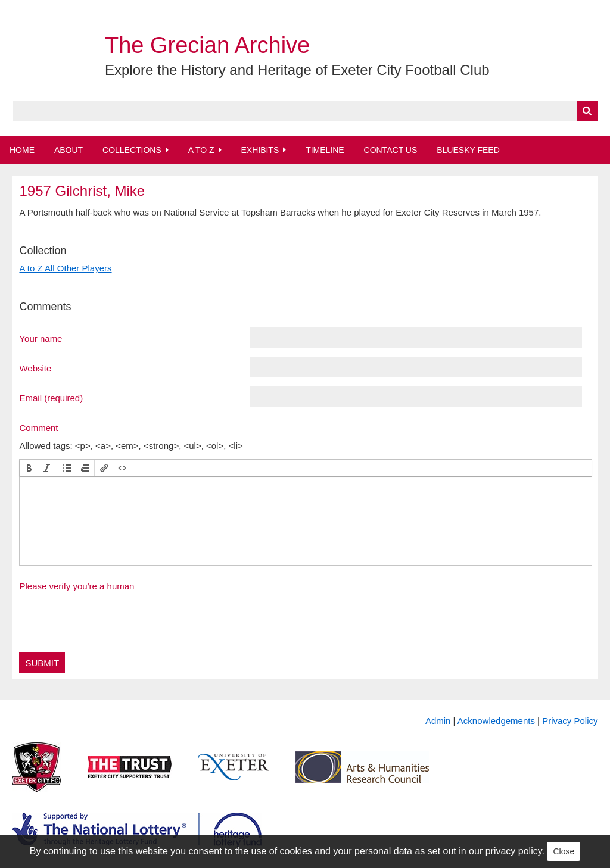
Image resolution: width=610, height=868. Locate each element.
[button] (29, 468)
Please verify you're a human (77, 586)
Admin (438, 721)
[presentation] (29, 468)
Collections (132, 150)
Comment (38, 427)
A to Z (201, 150)
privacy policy (514, 851)
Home (22, 150)
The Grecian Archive (207, 45)
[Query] (305, 111)
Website (35, 368)
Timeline (325, 150)
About (69, 150)
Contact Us (391, 150)
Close (564, 851)
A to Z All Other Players (65, 268)
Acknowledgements (496, 721)
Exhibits (260, 150)
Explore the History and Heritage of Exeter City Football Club (297, 70)
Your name (41, 338)
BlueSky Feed (468, 150)
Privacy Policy (570, 721)
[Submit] (587, 111)
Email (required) (51, 398)
